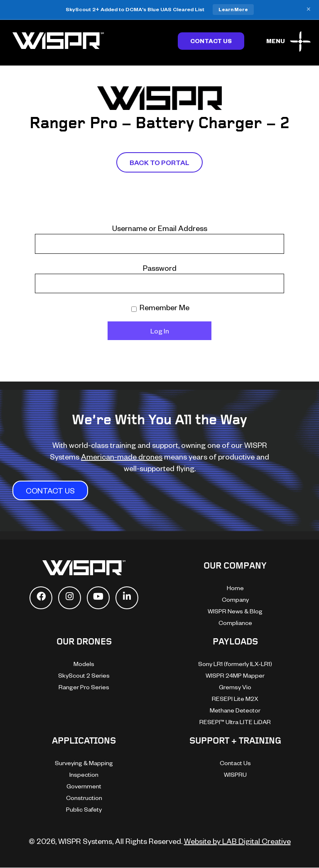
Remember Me (160, 307)
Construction (84, 798)
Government (84, 786)
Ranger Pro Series (84, 687)
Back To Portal (159, 162)
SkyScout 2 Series (84, 675)
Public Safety (84, 809)
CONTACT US (50, 490)
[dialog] (225, 722)
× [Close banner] (308, 10)
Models (84, 664)
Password (160, 268)
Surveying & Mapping (84, 763)
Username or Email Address (160, 228)
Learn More (233, 9)
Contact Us (211, 41)
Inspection (84, 774)
